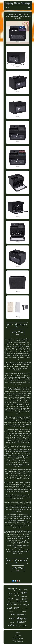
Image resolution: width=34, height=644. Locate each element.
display (22, 618)
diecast (20, 590)
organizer (21, 622)
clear (10, 596)
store (16, 608)
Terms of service (18, 641)
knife (20, 605)
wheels (10, 593)
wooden (27, 609)
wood (10, 599)
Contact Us (18, 635)
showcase (21, 615)
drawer (17, 611)
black (26, 590)
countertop (19, 602)
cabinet (12, 625)
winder (25, 626)
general (14, 602)
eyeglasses (24, 611)
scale (9, 602)
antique (26, 604)
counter (12, 622)
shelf (9, 608)
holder (17, 596)
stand (25, 601)
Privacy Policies (18, 638)
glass (24, 593)
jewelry (25, 599)
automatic (24, 596)
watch (12, 618)
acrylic (11, 604)
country (17, 593)
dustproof (11, 611)
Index (18, 633)
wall (20, 626)
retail (22, 609)
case (12, 614)
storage (12, 589)
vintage (18, 599)
